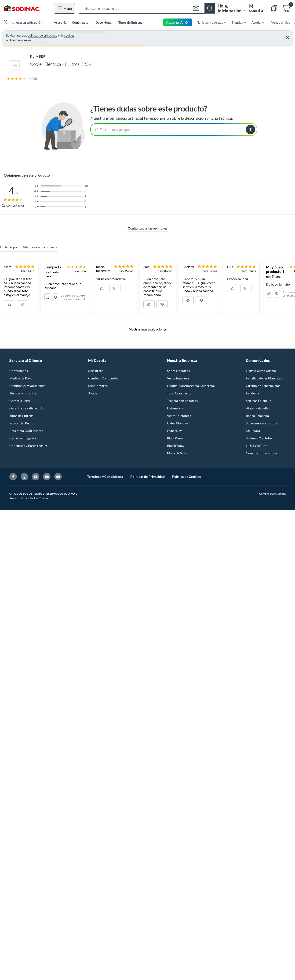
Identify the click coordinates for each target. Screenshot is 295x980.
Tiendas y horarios (23, 721)
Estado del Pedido (22, 751)
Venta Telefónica (179, 744)
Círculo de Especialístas (263, 714)
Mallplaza (253, 759)
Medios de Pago (21, 706)
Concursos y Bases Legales (28, 774)
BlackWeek (175, 766)
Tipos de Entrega (130, 22)
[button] (147, 8)
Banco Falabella (257, 744)
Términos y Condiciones (105, 804)
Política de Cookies (187, 804)
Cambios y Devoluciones (27, 714)
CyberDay (174, 759)
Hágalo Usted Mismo (261, 699)
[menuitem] (209, 22)
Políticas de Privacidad (147, 804)
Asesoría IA (178, 22)
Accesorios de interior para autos (102, 34)
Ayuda (93, 721)
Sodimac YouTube (259, 766)
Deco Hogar (104, 22)
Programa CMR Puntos (26, 759)
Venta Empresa (178, 706)
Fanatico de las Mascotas (264, 706)
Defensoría (175, 736)
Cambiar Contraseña (103, 706)
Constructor (81, 22)
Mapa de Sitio (177, 781)
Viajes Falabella (257, 736)
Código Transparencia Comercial (191, 714)
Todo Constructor (180, 721)
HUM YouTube (257, 774)
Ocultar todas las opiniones (147, 491)
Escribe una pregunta (114, 392)
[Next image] (169, 119)
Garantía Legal (20, 729)
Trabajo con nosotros (182, 729)
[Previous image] (34, 119)
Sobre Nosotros (178, 699)
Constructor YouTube (262, 781)
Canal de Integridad (24, 766)
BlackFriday (176, 774)
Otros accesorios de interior (151, 34)
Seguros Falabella (259, 729)
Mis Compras (98, 714)
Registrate (96, 699)
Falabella (252, 721)
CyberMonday (177, 751)
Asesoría (60, 22)
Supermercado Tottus (261, 751)
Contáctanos (19, 699)
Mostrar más (89, 315)
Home (13, 34)
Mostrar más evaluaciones (148, 657)
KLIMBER (192, 44)
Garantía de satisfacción (27, 736)
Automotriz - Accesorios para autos (47, 34)
